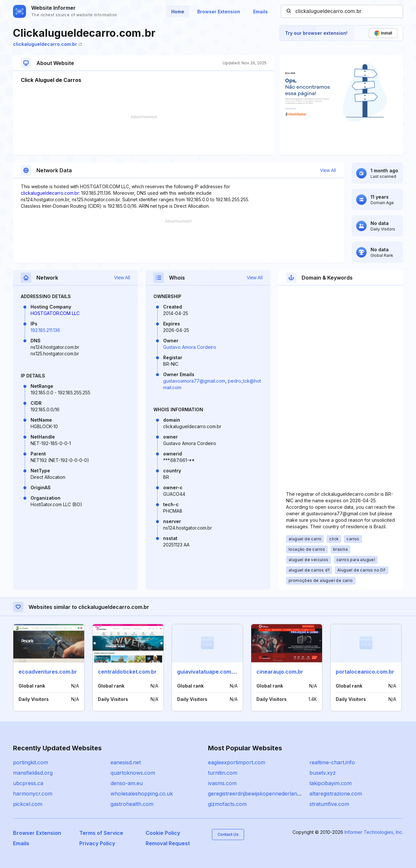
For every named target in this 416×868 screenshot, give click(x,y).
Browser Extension (219, 12)
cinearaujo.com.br (280, 672)
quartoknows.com (133, 773)
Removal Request (168, 843)
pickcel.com (28, 804)
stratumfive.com (329, 804)
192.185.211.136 (45, 330)
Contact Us (228, 834)
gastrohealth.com (132, 804)
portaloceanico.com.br (365, 672)
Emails (260, 12)
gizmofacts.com (227, 804)
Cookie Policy (163, 833)
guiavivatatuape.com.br (208, 672)
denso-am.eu (127, 783)
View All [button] (328, 170)
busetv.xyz (323, 773)
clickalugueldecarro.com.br (47, 44)
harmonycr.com (33, 794)
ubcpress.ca (28, 783)
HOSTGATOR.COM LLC (55, 313)
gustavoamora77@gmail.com (194, 381)
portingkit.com (31, 762)
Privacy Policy (97, 843)
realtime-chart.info (332, 762)
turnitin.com (223, 773)
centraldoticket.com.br (127, 672)
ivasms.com (222, 783)
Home (178, 12)
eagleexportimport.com (237, 762)
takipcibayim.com (331, 783)
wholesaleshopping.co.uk (142, 794)
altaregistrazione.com (336, 794)
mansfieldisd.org (33, 773)
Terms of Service (101, 833)
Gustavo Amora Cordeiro (190, 347)
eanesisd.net (126, 762)
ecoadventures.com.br (48, 672)
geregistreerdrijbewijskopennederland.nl (257, 794)
